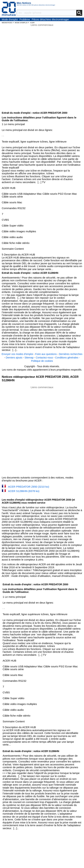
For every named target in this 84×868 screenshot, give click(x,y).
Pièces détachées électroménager (50, 20)
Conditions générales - (67, 358)
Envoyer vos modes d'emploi (17, 354)
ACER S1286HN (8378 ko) (24, 491)
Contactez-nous (44, 358)
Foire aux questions (46, 354)
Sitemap (29, 358)
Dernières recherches (71, 354)
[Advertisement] (42, 431)
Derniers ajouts (14, 358)
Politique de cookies (42, 361)
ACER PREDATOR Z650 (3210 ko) (29, 487)
